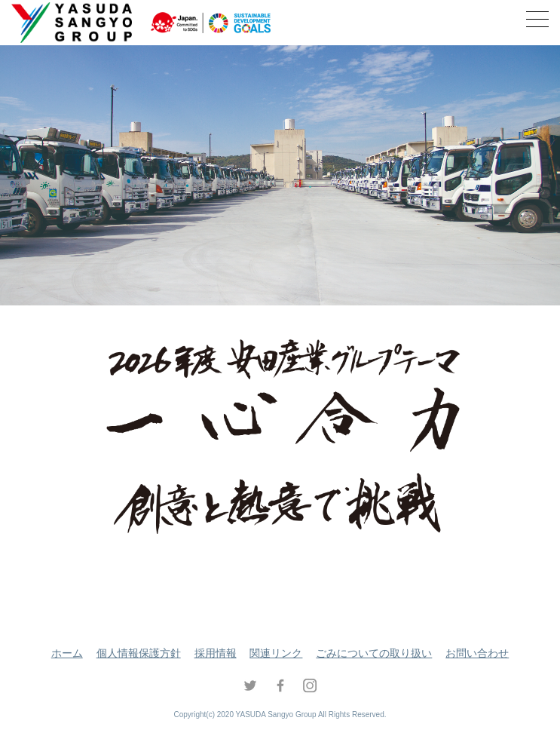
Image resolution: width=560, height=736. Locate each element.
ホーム (67, 653)
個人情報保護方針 (139, 653)
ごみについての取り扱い (374, 653)
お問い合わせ (477, 653)
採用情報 (216, 653)
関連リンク (276, 653)
